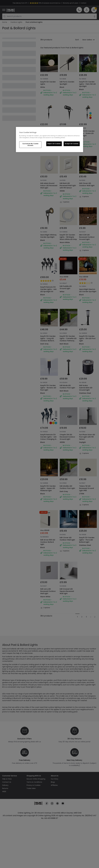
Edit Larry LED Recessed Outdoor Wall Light (48, 591)
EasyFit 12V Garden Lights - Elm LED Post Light (87, 338)
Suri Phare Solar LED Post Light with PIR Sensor (87, 437)
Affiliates (54, 785)
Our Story (55, 779)
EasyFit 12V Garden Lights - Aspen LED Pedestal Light (48, 488)
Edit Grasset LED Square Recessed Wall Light (67, 591)
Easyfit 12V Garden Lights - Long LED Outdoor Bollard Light (48, 340)
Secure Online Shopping (36, 779)
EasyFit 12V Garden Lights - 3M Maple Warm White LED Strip (68, 237)
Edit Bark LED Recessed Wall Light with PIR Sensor (68, 186)
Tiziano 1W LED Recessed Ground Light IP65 (87, 488)
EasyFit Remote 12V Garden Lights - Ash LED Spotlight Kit (48, 289)
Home (5, 22)
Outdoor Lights (16, 22)
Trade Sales (31, 788)
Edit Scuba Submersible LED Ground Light (86, 388)
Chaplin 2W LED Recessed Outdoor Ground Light (67, 437)
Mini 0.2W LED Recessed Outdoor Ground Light (87, 237)
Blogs (53, 782)
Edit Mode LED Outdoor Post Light (67, 387)
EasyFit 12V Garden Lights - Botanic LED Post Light (48, 388)
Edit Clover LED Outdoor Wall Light (87, 184)
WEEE (4, 791)
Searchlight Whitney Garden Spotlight (48, 236)
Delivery (5, 785)
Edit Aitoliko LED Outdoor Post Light (67, 487)
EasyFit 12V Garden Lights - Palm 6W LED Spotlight (87, 84)
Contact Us (7, 782)
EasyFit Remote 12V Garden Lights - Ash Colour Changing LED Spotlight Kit (49, 438)
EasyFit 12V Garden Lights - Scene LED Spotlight (87, 133)
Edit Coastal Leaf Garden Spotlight (67, 132)
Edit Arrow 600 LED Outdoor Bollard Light (48, 542)
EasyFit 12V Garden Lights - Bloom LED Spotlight (48, 136)
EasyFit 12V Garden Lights (48, 83)
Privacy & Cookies (33, 785)
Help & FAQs (7, 779)
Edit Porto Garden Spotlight (67, 83)
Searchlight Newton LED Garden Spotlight (88, 290)
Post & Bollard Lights (34, 22)
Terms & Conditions (34, 782)
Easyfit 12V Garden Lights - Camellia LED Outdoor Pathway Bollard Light (68, 340)
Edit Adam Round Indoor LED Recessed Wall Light (49, 186)
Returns (5, 788)
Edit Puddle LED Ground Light (66, 287)
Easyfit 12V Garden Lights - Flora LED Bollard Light (87, 540)
